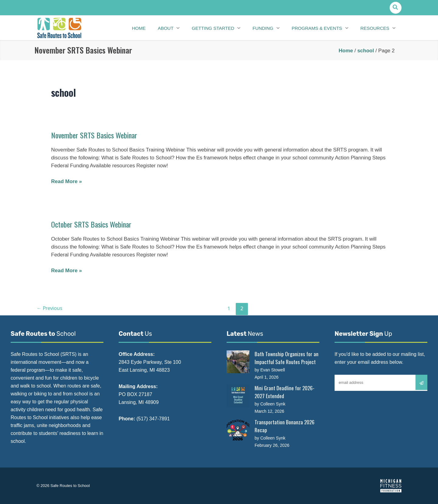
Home (346, 51)
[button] (396, 8)
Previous (50, 308)
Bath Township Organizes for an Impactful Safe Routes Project (287, 358)
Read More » (66, 182)
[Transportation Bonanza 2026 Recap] (238, 430)
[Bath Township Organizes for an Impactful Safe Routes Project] (238, 362)
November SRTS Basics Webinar (96, 135)
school (366, 51)
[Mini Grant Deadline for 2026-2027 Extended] (238, 396)
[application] (185, 28)
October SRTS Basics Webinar (94, 224)
